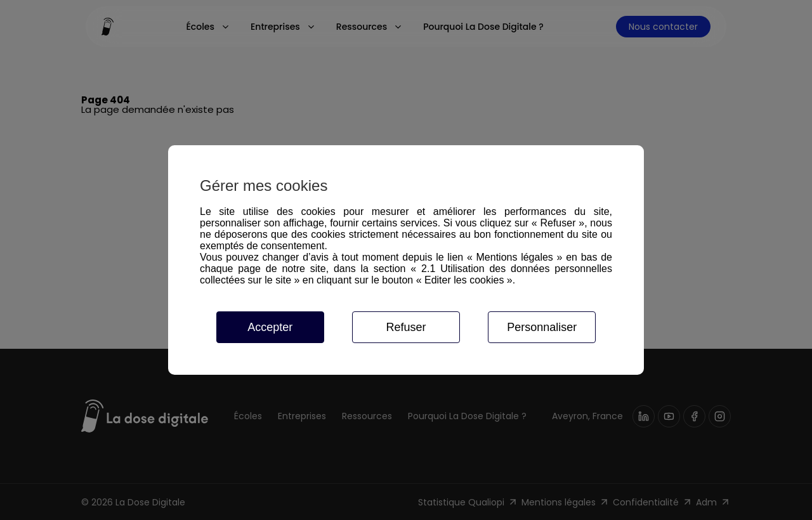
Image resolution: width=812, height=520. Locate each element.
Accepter (270, 327)
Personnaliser (542, 327)
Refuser (406, 327)
